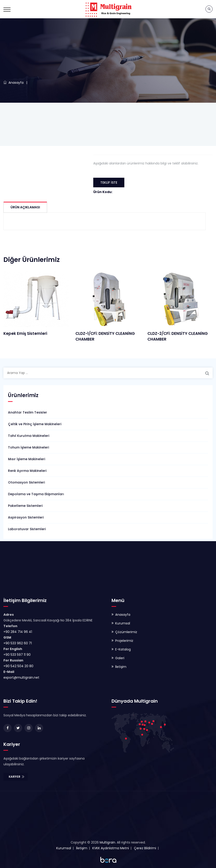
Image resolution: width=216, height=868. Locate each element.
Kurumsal (123, 623)
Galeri (120, 658)
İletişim (121, 667)
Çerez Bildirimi (145, 848)
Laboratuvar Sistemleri (27, 529)
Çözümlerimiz (126, 632)
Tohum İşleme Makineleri (28, 447)
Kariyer (17, 777)
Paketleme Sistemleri (25, 506)
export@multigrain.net (21, 677)
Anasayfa (13, 83)
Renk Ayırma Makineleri (27, 471)
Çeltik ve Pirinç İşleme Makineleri (35, 424)
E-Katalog (123, 649)
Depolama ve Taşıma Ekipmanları (36, 494)
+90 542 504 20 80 (18, 666)
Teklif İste (109, 183)
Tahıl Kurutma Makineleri (29, 436)
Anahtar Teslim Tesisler (28, 412)
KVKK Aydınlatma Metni (111, 848)
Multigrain (107, 842)
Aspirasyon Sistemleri (26, 517)
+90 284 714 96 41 (18, 632)
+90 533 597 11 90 (17, 655)
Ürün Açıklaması (25, 207)
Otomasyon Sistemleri (26, 482)
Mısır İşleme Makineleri (27, 459)
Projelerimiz (124, 641)
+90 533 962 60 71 (18, 643)
